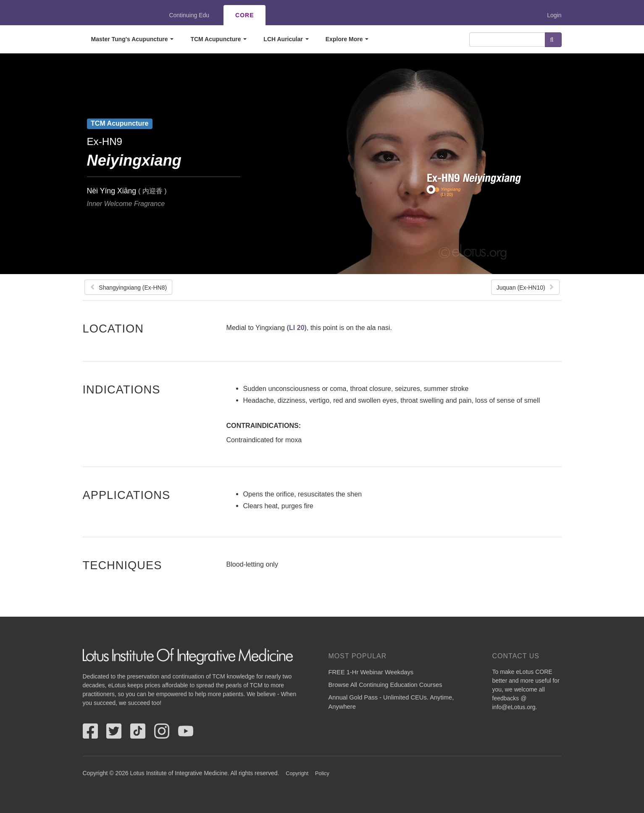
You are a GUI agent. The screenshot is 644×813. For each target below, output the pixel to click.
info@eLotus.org (514, 707)
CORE (244, 15)
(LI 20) (297, 327)
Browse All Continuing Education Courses (385, 685)
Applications (127, 495)
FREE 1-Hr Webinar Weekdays (371, 672)
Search (553, 40)
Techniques (122, 565)
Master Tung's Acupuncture (133, 39)
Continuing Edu (189, 15)
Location (113, 328)
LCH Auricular (286, 39)
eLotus (113, 15)
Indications (122, 389)
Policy (322, 773)
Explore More (347, 39)
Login (554, 15)
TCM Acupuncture (218, 39)
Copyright (297, 773)
